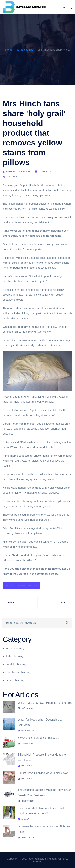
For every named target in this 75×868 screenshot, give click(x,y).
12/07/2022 (25, 744)
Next (64, 603)
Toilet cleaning (25, 50)
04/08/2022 (26, 731)
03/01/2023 (45, 172)
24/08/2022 (26, 838)
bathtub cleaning (16, 664)
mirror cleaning (15, 680)
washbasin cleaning (18, 672)
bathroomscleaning (19, 172)
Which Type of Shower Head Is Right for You (45, 703)
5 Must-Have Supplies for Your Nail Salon (43, 773)
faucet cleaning (15, 648)
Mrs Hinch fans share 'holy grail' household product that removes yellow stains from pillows (34, 133)
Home (9, 50)
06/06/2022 (26, 819)
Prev (11, 603)
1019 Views (13, 177)
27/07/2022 (25, 708)
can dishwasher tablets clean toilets (22, 585)
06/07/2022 (26, 801)
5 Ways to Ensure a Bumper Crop (38, 738)
